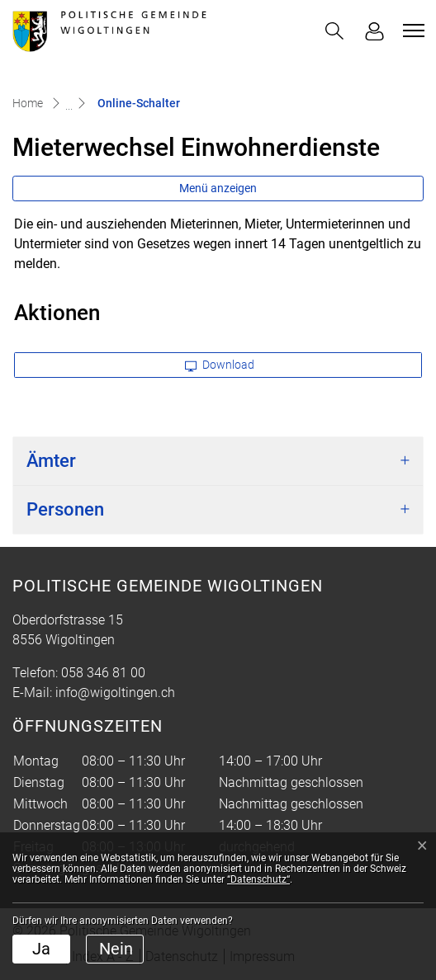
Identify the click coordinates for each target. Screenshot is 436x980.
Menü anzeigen (218, 188)
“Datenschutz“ (258, 879)
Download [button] (220, 365)
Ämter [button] (51, 461)
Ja (41, 949)
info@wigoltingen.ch (115, 693)
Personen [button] (65, 509)
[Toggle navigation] (411, 31)
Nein (116, 949)
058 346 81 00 (103, 673)
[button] (334, 31)
